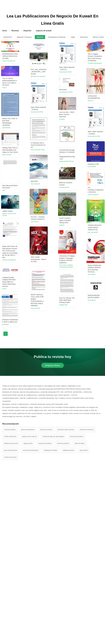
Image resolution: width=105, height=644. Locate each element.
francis (4, 88)
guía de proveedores (28, 430)
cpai (4, 190)
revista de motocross (87, 430)
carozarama (35, 222)
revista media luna (10, 436)
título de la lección (46, 430)
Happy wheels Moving (66, 161)
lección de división (63, 443)
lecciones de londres (77, 436)
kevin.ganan (92, 300)
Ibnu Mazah (92, 274)
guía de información (11, 450)
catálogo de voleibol (50, 450)
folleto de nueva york (11, 443)
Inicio (5, 31)
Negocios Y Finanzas (24, 37)
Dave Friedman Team (38, 150)
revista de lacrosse (10, 457)
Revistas (15, 31)
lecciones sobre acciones (66, 430)
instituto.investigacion (9, 260)
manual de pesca (10, 430)
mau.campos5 (35, 184)
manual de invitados (45, 443)
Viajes (73, 37)
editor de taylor (80, 443)
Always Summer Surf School (9, 215)
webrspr (62, 225)
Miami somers (7, 155)
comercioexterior (93, 195)
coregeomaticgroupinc (95, 63)
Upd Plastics (6, 128)
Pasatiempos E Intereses (57, 37)
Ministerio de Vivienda (38, 76)
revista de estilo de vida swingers (54, 436)
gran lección (84, 450)
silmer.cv (91, 101)
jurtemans (5, 324)
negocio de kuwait (44, 31)
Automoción (7, 37)
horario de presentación (31, 450)
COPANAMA (92, 167)
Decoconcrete (35, 308)
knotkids (62, 119)
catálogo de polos (68, 450)
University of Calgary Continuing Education (66, 266)
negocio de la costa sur (29, 436)
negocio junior (28, 443)
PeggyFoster (63, 305)
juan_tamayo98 (93, 232)
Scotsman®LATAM (65, 72)
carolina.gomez (64, 187)
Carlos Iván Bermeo (9, 61)
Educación (84, 37)
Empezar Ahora (52, 365)
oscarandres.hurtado (66, 92)
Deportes (27, 31)
